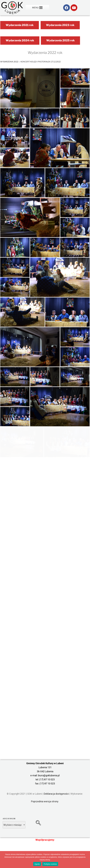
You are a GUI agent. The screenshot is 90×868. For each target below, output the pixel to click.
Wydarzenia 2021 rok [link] (20, 25)
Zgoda (37, 864)
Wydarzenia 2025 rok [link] (60, 40)
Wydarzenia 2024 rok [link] (20, 40)
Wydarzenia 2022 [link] (9, 62)
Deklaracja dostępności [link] (56, 794)
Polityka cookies (50, 864)
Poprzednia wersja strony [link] (45, 801)
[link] (12, 8)
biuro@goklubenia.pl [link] (49, 775)
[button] (35, 8)
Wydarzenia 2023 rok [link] (60, 25)
